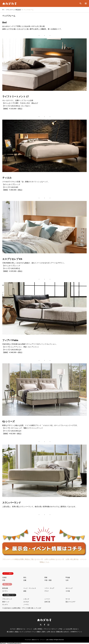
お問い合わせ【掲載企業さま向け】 (58, 632)
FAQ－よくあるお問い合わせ (68, 629)
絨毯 (25, 591)
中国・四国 (48, 580)
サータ (68, 599)
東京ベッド (6, 602)
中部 (4, 580)
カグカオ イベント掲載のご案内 (35, 632)
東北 (25, 577)
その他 (68, 591)
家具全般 (5, 588)
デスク (47, 591)
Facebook (44, 625)
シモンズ (26, 599)
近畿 (25, 580)
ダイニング (69, 588)
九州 (67, 580)
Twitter (41, 625)
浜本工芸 (47, 602)
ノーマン (26, 605)
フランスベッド (7, 599)
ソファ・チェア (49, 588)
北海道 (4, 577)
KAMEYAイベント (77, 632)
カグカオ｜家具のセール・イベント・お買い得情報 (26, 629)
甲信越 (68, 577)
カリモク (26, 602)
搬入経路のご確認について (15, 632)
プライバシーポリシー (51, 629)
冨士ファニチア (70, 602)
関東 (46, 577)
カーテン (5, 591)
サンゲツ (5, 605)
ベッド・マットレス (30, 588)
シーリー (47, 599)
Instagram (48, 625)
